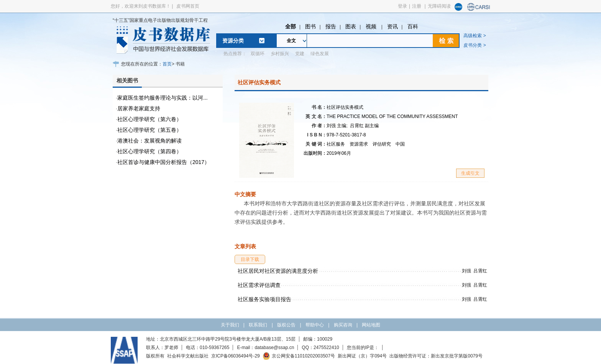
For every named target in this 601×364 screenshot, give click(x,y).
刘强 (337, 126)
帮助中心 (315, 325)
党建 (300, 54)
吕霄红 (364, 126)
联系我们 (258, 325)
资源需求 (359, 144)
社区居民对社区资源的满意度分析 (278, 271)
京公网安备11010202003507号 (299, 356)
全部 (291, 26)
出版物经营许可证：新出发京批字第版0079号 (436, 356)
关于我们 (230, 325)
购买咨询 (343, 325)
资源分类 (233, 41)
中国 (400, 144)
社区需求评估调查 (259, 285)
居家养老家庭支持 (139, 108)
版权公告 (286, 325)
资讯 (392, 26)
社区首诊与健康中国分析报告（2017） (163, 162)
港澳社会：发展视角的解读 (149, 141)
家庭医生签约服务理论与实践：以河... (163, 98)
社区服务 (336, 144)
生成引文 (470, 173)
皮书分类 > (475, 45)
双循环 (258, 54)
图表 (351, 26)
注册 (417, 6)
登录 (402, 6)
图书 (310, 26)
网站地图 (371, 325)
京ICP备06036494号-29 (236, 356)
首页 (167, 64)
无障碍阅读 (439, 6)
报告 (331, 26)
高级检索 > (475, 36)
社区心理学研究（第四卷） (149, 151)
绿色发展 (320, 54)
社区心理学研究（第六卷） (149, 119)
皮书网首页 (188, 6)
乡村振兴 (280, 54)
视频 (372, 26)
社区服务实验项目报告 (264, 299)
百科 (413, 26)
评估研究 (382, 144)
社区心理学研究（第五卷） (149, 130)
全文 (291, 41)
